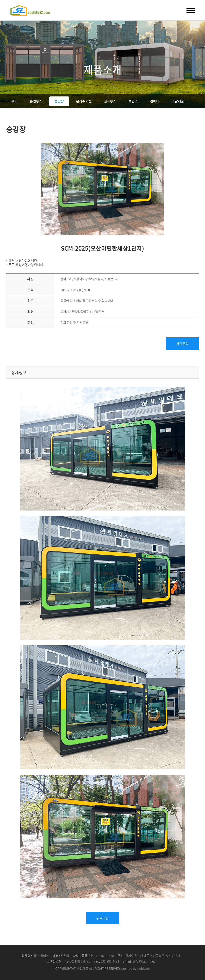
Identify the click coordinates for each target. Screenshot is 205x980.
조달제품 (178, 101)
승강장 (59, 101)
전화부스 (110, 101)
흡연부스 (36, 101)
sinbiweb (143, 968)
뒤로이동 (103, 918)
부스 (14, 101)
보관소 (133, 101)
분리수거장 (84, 101)
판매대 (155, 101)
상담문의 (182, 344)
